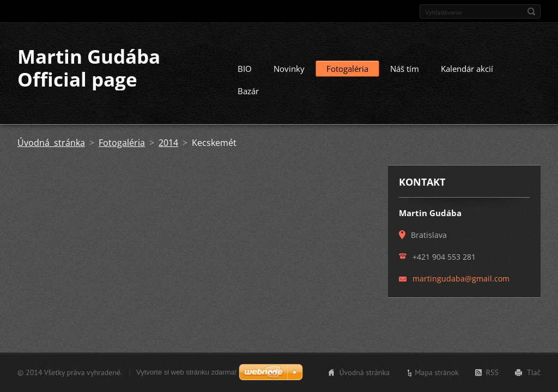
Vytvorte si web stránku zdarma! (186, 372)
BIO (245, 69)
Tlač (534, 372)
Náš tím (405, 69)
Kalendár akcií (467, 69)
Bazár (248, 91)
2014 (168, 143)
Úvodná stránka (51, 143)
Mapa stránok (437, 372)
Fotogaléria (347, 69)
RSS (492, 372)
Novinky (289, 69)
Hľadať (531, 11)
